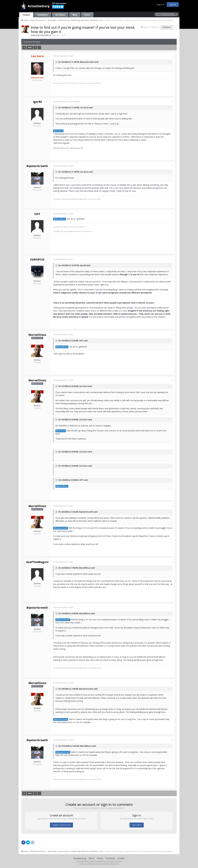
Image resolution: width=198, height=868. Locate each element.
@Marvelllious (60, 219)
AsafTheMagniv (37, 562)
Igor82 (37, 102)
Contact (121, 858)
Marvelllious (46, 35)
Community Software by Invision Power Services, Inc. (99, 864)
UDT (37, 214)
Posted (63, 56)
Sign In (160, 5)
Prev (30, 48)
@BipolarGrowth (61, 528)
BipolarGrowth (87, 62)
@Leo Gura (58, 131)
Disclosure (110, 858)
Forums (26, 15)
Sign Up (173, 4)
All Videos (60, 15)
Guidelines (43, 15)
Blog (75, 15)
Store (87, 15)
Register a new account (61, 825)
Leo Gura (84, 108)
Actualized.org (80, 858)
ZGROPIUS (37, 259)
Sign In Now (137, 825)
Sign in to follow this (151, 27)
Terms (91, 858)
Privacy (100, 858)
